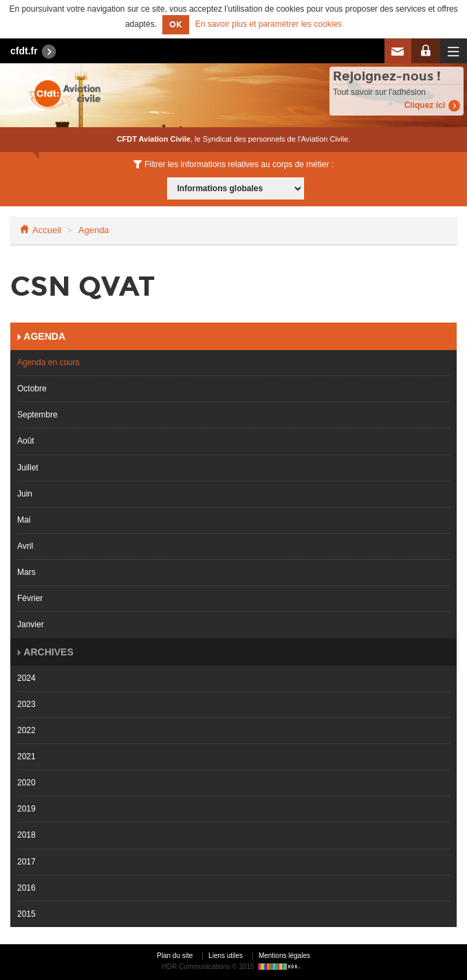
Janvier (31, 624)
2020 (26, 783)
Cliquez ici (425, 105)
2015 (26, 914)
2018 (26, 835)
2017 (26, 862)
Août (26, 441)
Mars (26, 572)
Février (30, 598)
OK (176, 25)
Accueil (47, 230)
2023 (26, 704)
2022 (26, 730)
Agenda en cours (48, 362)
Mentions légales (284, 956)
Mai (24, 520)
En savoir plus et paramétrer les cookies (269, 25)
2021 (26, 756)
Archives (47, 652)
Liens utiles (226, 956)
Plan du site (175, 956)
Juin (25, 494)
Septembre (37, 415)
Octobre (32, 389)
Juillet (28, 468)
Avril (25, 546)
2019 (26, 809)
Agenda (94, 230)
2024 (26, 678)
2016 (26, 888)
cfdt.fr (24, 51)
